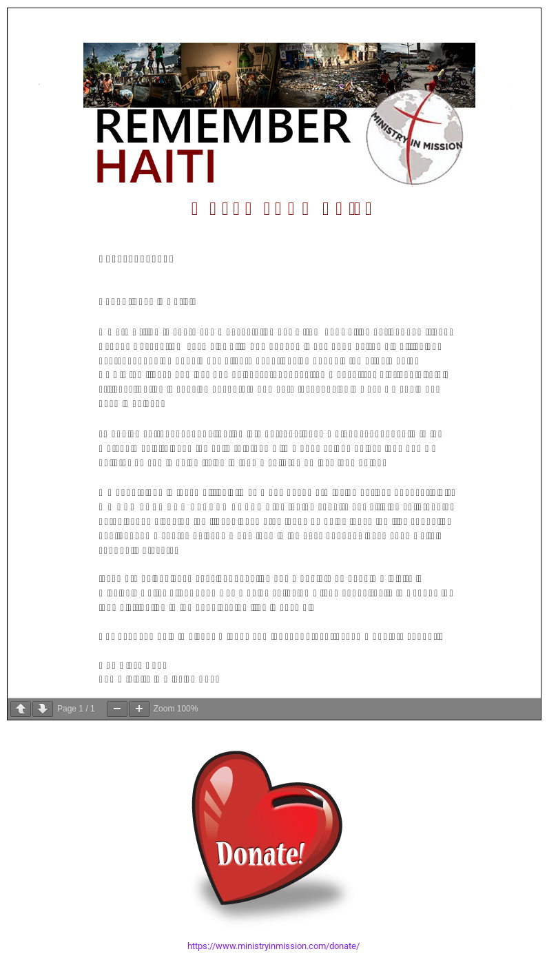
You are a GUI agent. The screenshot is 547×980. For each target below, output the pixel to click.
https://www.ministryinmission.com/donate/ (273, 946)
